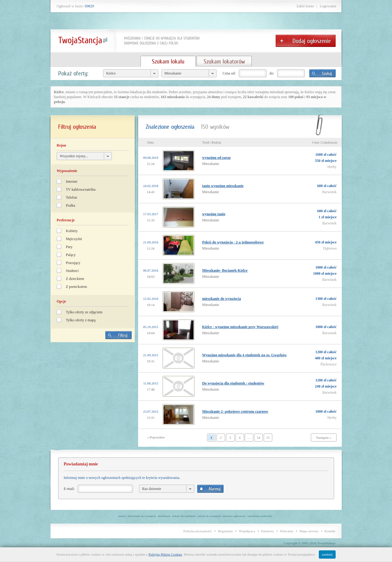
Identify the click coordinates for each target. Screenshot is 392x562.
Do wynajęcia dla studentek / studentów (233, 383)
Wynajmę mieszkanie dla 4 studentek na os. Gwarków (244, 355)
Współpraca (247, 531)
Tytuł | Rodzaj (212, 142)
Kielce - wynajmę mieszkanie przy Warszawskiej (240, 327)
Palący (71, 255)
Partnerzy (268, 531)
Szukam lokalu (168, 61)
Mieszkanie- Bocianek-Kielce (225, 270)
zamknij (327, 554)
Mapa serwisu (309, 531)
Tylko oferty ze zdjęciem (84, 312)
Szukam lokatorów (224, 61)
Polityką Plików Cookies (165, 554)
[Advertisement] (93, 390)
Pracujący (73, 263)
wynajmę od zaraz (216, 158)
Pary (69, 247)
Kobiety (72, 231)
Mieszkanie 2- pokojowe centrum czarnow (235, 411)
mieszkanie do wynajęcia (222, 299)
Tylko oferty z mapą (81, 320)
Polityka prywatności (198, 531)
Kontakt (330, 531)
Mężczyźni (74, 239)
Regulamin (225, 531)
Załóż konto (305, 6)
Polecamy (287, 531)
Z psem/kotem (76, 287)
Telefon (71, 197)
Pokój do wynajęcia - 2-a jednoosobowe (233, 242)
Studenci (72, 271)
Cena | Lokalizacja (325, 142)
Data (151, 142)
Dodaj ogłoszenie (306, 41)
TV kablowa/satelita (81, 189)
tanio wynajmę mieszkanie (223, 186)
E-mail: (69, 489)
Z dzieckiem (75, 279)
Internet (72, 182)
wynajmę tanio (214, 214)
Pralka (71, 205)
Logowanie (328, 6)
